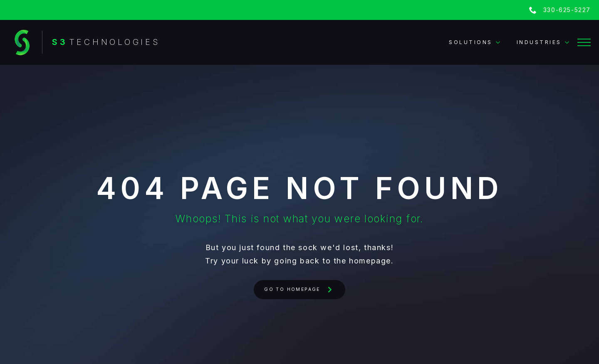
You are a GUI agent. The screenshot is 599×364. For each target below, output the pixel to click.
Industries (539, 42)
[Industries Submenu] (569, 42)
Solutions (471, 42)
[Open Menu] (584, 42)
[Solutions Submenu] (500, 42)
